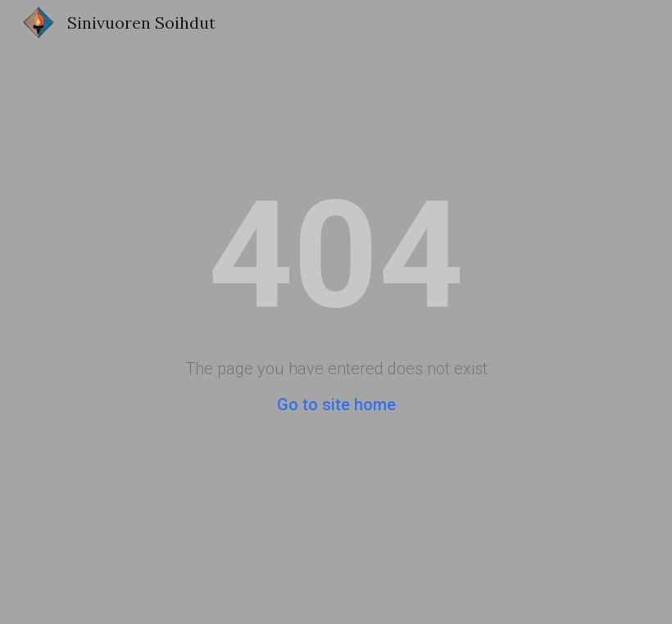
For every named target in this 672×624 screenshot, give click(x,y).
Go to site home (336, 405)
